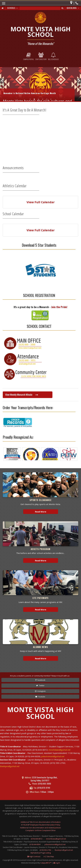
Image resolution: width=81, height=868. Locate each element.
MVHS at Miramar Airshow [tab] (43, 99)
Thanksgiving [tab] (38, 99)
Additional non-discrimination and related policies (40, 828)
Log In (58, 863)
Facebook (40, 680)
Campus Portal (29, 56)
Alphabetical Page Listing (41, 853)
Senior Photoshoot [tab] (47, 99)
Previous (2, 81)
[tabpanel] (40, 84)
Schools (13, 8)
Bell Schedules (53, 56)
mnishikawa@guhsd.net (59, 750)
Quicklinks (73, 8)
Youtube (40, 697)
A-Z (49, 856)
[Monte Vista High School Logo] (40, 18)
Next (79, 81)
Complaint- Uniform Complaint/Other (41, 830)
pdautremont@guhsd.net (53, 756)
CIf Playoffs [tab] (30, 99)
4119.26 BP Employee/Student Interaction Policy (41, 825)
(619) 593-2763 (45, 850)
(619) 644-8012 (37, 839)
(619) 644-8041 (35, 844)
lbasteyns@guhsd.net (10, 766)
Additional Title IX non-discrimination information (41, 822)
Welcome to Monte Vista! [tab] (51, 99)
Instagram (40, 691)
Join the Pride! (59, 307)
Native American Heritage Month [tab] (34, 99)
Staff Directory (41, 56)
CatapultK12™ (46, 863)
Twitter (40, 685)
